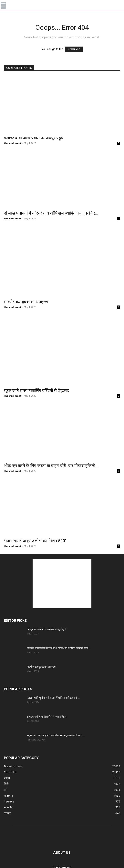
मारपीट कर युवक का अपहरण (26, 302)
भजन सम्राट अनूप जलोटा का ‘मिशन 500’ (35, 541)
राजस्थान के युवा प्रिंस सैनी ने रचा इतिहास (47, 717)
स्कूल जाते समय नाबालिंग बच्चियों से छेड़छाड (36, 391)
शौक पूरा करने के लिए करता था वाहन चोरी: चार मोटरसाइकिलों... (51, 466)
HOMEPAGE (74, 49)
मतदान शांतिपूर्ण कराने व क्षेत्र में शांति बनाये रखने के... (53, 698)
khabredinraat (13, 143)
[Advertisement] (62, 584)
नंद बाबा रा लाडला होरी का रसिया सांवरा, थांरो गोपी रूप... (55, 735)
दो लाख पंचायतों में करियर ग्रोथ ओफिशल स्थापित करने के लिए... (51, 213)
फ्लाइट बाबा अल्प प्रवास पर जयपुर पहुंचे (34, 138)
